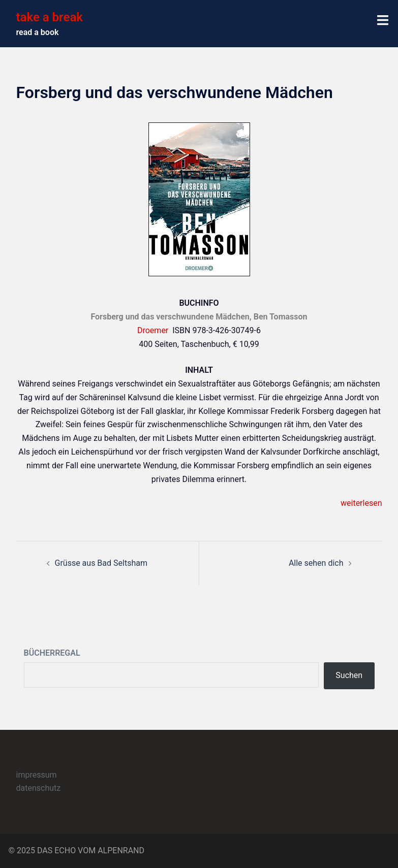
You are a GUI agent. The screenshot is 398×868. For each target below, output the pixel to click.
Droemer (153, 330)
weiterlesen (361, 503)
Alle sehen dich (316, 563)
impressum (37, 775)
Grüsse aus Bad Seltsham (101, 563)
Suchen (349, 675)
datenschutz (39, 788)
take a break (50, 17)
